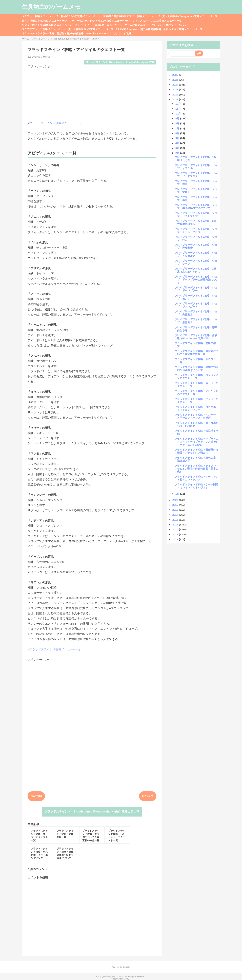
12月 (179, 104)
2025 (176, 80)
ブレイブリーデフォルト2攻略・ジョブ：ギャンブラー (196, 289)
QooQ (127, 979)
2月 (178, 153)
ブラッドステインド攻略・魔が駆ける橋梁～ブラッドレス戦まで (197, 451)
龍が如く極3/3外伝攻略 (70, 33)
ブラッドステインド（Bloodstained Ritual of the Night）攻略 (120, 62)
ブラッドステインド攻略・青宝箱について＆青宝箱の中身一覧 (197, 353)
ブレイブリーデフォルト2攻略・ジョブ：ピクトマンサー (196, 214)
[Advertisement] (92, 92)
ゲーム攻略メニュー (136, 25)
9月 (178, 118)
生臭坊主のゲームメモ (51, 7)
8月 (178, 123)
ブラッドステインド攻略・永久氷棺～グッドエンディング (197, 408)
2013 (176, 534)
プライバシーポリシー (163, 25)
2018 (176, 510)
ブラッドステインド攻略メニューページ (55, 123)
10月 (179, 114)
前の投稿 (148, 796)
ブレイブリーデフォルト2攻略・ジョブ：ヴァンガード (196, 305)
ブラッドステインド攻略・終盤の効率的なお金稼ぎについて (197, 369)
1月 (178, 494)
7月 (178, 128)
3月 (178, 148)
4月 (178, 143)
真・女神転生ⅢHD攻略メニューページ (44, 21)
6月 (178, 133)
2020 (176, 500)
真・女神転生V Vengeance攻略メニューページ (190, 16)
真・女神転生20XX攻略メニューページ (91, 29)
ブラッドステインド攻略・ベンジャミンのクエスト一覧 (197, 377)
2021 (176, 99)
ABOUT (183, 25)
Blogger (126, 967)
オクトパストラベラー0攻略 (38, 33)
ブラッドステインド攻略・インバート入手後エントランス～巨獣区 (197, 416)
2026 (176, 75)
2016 (176, 520)
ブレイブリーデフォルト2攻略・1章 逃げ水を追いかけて (197, 270)
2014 (176, 529)
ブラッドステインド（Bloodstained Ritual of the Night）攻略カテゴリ (92, 812)
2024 (176, 85)
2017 (176, 515)
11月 (179, 109)
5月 (178, 138)
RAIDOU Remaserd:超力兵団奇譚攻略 (138, 29)
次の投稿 (36, 796)
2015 (176, 525)
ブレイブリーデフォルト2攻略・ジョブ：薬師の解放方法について (196, 206)
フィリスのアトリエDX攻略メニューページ (157, 21)
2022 (176, 95)
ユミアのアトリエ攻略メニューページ (44, 29)
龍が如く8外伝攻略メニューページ (81, 16)
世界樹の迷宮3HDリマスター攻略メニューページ (132, 16)
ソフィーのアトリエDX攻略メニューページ (47, 25)
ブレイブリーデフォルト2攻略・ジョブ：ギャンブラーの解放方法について (196, 280)
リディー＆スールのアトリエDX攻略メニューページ (100, 21)
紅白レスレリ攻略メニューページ (183, 29)
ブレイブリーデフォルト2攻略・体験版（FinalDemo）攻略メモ (196, 337)
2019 (176, 505)
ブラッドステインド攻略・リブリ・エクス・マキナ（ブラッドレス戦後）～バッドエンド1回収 (197, 442)
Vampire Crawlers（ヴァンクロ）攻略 (109, 33)
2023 (176, 89)
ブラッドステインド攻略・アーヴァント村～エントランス (197, 478)
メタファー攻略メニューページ (40, 16)
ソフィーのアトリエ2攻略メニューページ (98, 25)
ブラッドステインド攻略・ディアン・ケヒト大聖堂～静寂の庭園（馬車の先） (197, 469)
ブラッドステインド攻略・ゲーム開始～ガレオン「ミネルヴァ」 (197, 486)
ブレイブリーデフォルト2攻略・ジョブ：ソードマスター (196, 175)
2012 (176, 539)
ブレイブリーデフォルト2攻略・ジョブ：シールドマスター (196, 230)
